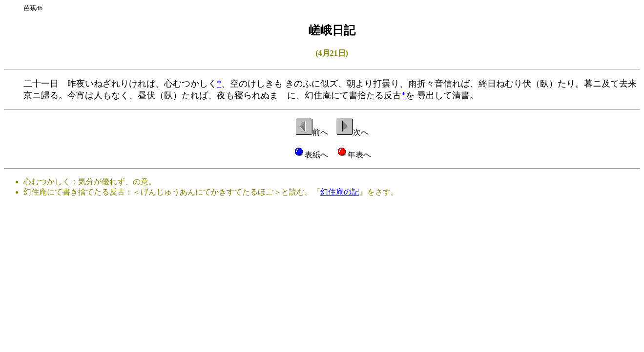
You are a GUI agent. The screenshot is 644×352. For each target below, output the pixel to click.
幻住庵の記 (340, 192)
